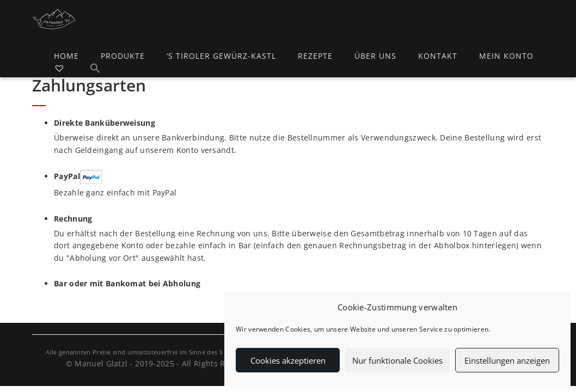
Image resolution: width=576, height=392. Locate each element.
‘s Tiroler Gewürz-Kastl (221, 56)
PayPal (78, 177)
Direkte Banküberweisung (105, 123)
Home (66, 56)
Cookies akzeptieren (288, 360)
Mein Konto (506, 56)
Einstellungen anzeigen (507, 360)
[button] (95, 70)
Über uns (375, 56)
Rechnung (73, 219)
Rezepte (315, 56)
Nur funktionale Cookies (397, 360)
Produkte (123, 56)
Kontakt (438, 56)
